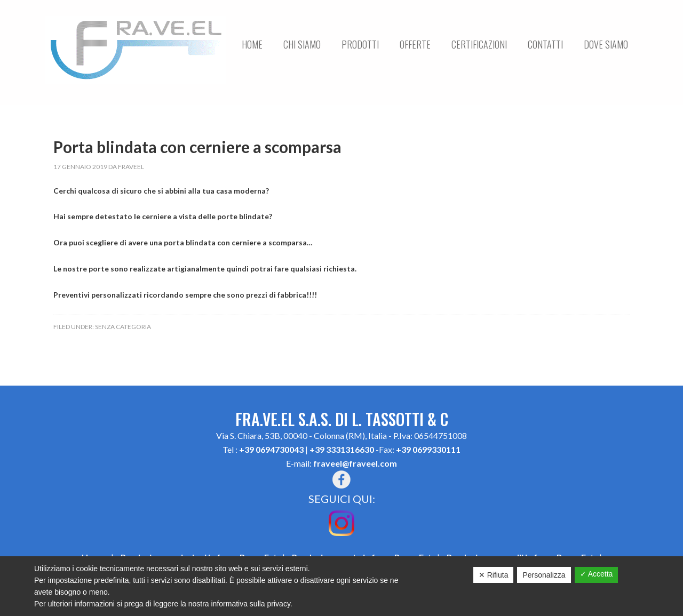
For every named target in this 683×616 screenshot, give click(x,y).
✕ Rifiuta (494, 575)
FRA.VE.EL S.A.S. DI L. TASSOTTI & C (136, 50)
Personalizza (544, 575)
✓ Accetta (597, 574)
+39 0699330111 (428, 449)
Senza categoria (123, 327)
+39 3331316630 (342, 449)
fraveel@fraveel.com (355, 463)
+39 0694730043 (271, 449)
